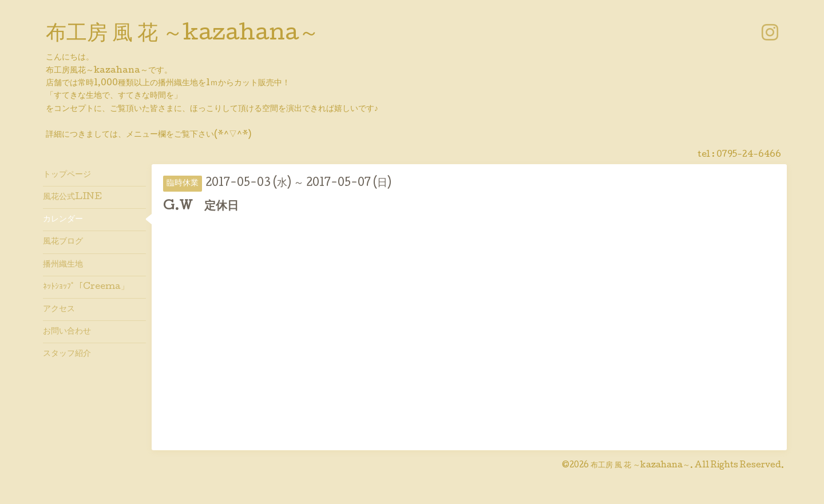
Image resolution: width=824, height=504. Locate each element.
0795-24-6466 (749, 155)
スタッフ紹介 (67, 354)
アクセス (59, 309)
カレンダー (63, 220)
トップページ (67, 175)
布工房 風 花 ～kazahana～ (183, 35)
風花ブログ (63, 242)
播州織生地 (63, 265)
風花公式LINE (72, 197)
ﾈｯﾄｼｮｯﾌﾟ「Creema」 (86, 287)
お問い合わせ (67, 332)
